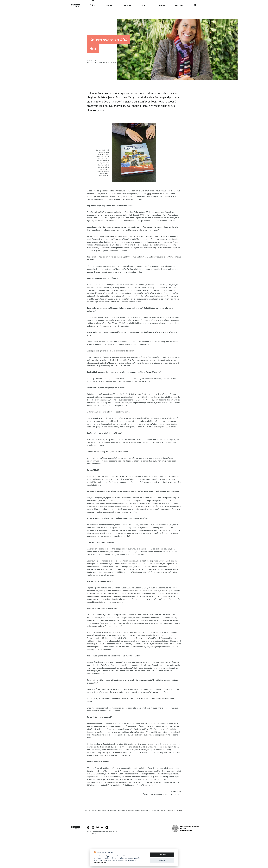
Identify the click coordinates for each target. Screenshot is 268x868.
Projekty (110, 5)
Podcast (128, 5)
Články (93, 5)
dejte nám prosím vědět (175, 828)
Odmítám (162, 860)
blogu (149, 211)
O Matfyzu (161, 5)
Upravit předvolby (100, 862)
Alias (144, 5)
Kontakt (179, 5)
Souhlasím (162, 855)
